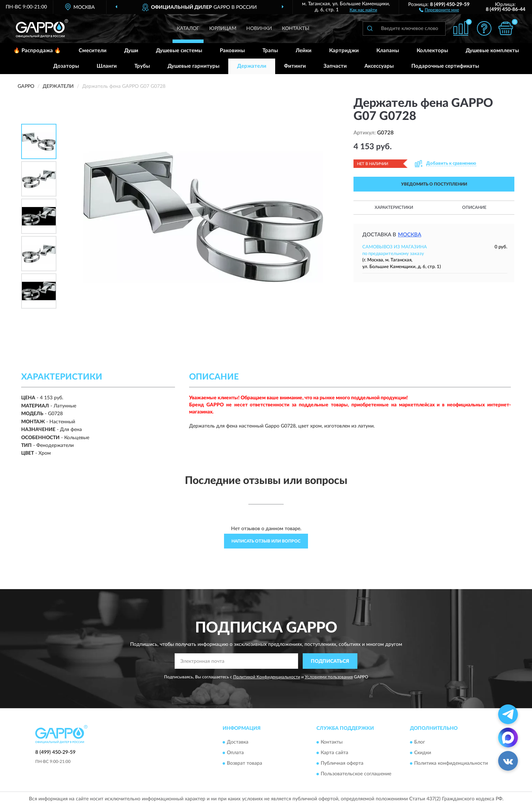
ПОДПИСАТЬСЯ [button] (330, 661)
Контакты (296, 29)
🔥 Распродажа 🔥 (37, 51)
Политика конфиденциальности (451, 763)
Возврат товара (244, 763)
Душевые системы (179, 51)
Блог (420, 742)
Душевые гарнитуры (194, 66)
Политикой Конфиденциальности (267, 677)
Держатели (252, 66)
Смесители (93, 51)
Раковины (232, 51)
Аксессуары (379, 66)
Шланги (107, 66)
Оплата (235, 753)
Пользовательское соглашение (356, 774)
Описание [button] (474, 207)
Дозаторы (66, 66)
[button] (439, 10)
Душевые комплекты (492, 51)
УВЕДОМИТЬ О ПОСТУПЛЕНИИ (434, 184)
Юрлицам (223, 29)
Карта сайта (334, 753)
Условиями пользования (329, 677)
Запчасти (335, 66)
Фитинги (295, 66)
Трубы (142, 66)
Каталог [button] (188, 29)
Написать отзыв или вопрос (266, 541)
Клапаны (388, 51)
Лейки (304, 51)
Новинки (259, 29)
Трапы (270, 51)
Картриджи (344, 51)
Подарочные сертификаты (445, 66)
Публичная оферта (342, 763)
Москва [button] (410, 235)
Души (131, 51)
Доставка (238, 742)
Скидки (423, 753)
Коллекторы (432, 51)
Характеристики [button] (394, 207)
